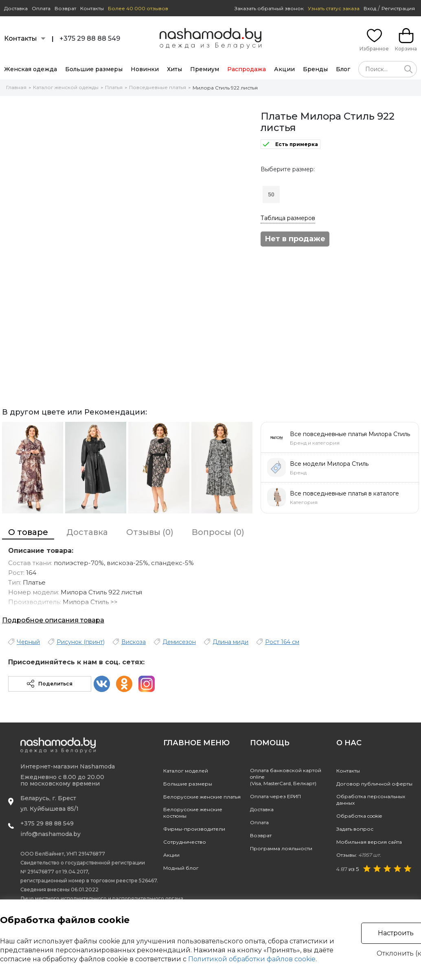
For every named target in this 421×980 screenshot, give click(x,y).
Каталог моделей (186, 771)
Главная (16, 87)
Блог (343, 69)
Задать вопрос (355, 829)
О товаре (28, 532)
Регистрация (398, 8)
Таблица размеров (288, 218)
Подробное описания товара (53, 620)
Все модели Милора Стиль (329, 464)
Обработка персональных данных (371, 800)
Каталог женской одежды (66, 87)
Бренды (315, 69)
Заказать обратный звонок (269, 8)
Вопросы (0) (218, 532)
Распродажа (247, 69)
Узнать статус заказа (334, 8)
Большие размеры (94, 69)
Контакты (92, 8)
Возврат (65, 8)
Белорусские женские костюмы (193, 813)
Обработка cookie (359, 816)
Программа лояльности (281, 848)
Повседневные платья (158, 87)
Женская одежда (31, 69)
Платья (114, 87)
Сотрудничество (185, 842)
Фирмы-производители (194, 829)
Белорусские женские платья (202, 797)
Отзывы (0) (150, 532)
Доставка (16, 8)
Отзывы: (359, 855)
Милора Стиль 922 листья (225, 88)
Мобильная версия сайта (369, 842)
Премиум (205, 69)
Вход (370, 8)
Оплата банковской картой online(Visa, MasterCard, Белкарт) (286, 777)
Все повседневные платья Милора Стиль (350, 434)
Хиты (174, 69)
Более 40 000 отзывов (138, 8)
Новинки (145, 69)
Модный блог (181, 868)
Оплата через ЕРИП (275, 796)
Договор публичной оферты (374, 784)
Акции (284, 69)
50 (271, 194)
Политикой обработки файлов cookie (252, 959)
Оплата (41, 8)
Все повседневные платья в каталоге (344, 493)
